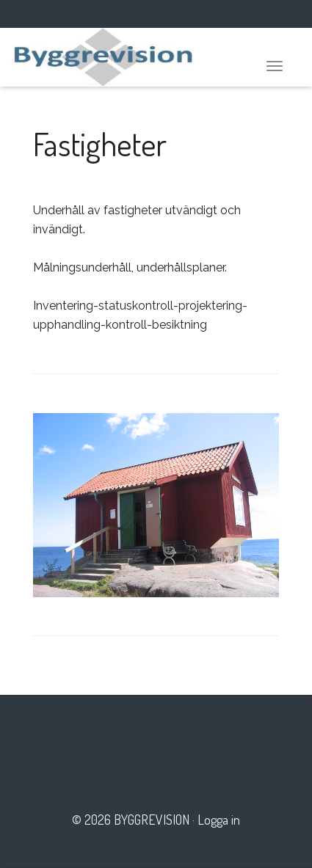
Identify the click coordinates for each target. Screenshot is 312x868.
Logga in (219, 820)
